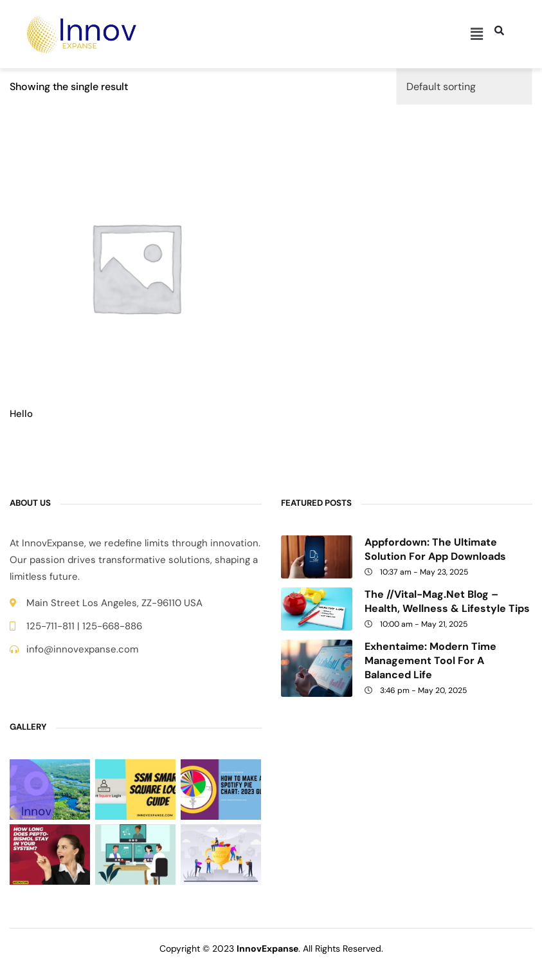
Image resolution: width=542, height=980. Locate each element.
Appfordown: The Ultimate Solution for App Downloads (435, 549)
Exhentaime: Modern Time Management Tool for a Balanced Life (430, 661)
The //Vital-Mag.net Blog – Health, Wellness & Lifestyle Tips (447, 601)
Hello (21, 414)
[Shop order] (464, 87)
